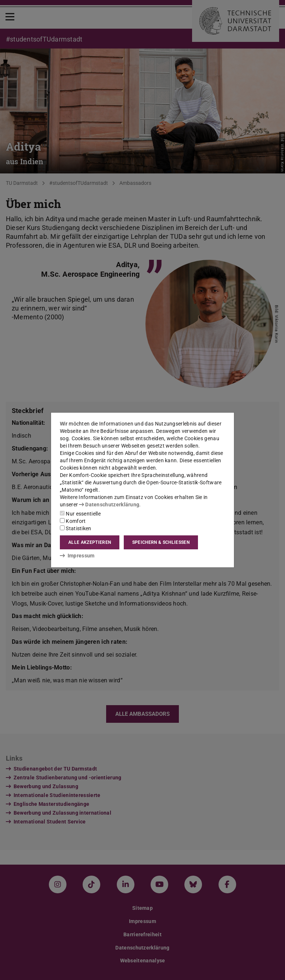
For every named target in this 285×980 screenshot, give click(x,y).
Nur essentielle (80, 514)
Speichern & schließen (161, 542)
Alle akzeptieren (90, 542)
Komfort (73, 521)
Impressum (77, 556)
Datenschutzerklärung (109, 505)
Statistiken (76, 528)
